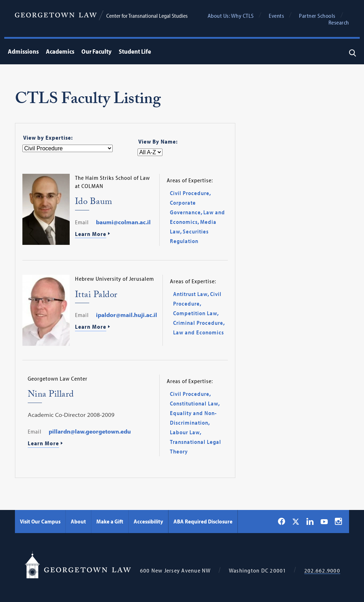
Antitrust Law (190, 294)
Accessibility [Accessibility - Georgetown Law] (148, 521)
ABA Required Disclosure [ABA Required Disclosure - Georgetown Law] (203, 521)
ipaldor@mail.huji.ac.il (127, 315)
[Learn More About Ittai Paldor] (116, 327)
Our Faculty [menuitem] (97, 51)
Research (339, 22)
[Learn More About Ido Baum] (114, 235)
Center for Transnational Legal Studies (147, 16)
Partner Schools (317, 16)
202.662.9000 (322, 571)
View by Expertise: (48, 138)
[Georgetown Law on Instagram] (338, 521)
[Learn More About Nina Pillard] (91, 444)
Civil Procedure (190, 193)
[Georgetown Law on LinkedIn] (310, 521)
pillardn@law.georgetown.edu (90, 431)
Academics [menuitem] (60, 51)
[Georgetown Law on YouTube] (324, 521)
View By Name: (158, 141)
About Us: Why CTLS (231, 16)
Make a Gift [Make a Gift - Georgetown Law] (110, 521)
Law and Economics (199, 332)
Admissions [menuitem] (23, 51)
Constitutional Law (194, 403)
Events (276, 16)
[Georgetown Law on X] (296, 522)
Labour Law (185, 432)
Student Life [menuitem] (135, 51)
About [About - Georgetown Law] (78, 521)
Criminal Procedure (198, 323)
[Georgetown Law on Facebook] (282, 521)
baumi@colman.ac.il (123, 222)
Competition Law (195, 313)
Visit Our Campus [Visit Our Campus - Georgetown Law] (40, 521)
